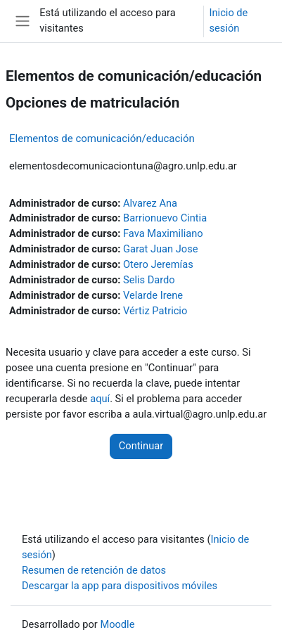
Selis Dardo (149, 280)
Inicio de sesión (229, 20)
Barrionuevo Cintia (165, 218)
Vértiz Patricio (155, 311)
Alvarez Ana (150, 203)
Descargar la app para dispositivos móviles (120, 586)
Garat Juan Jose (160, 249)
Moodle (117, 624)
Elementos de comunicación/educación (102, 139)
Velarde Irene (153, 295)
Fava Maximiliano (163, 233)
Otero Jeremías (158, 264)
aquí (100, 399)
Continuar (141, 446)
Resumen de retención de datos (94, 570)
